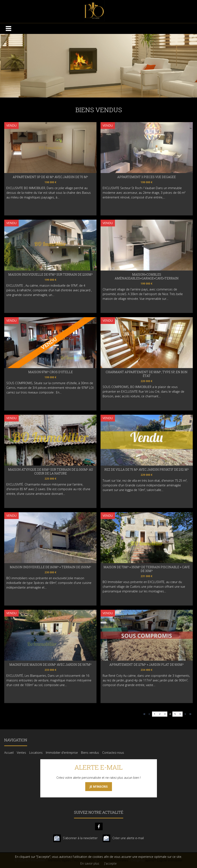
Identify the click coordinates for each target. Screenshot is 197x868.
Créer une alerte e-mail (128, 838)
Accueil (9, 753)
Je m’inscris (99, 786)
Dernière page (190, 714)
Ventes (21, 753)
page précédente (149, 714)
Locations (36, 753)
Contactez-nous (113, 753)
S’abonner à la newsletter (80, 838)
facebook (99, 826)
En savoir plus (90, 863)
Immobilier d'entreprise (62, 753)
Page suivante (185, 714)
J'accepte (110, 863)
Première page (144, 714)
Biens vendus (90, 753)
